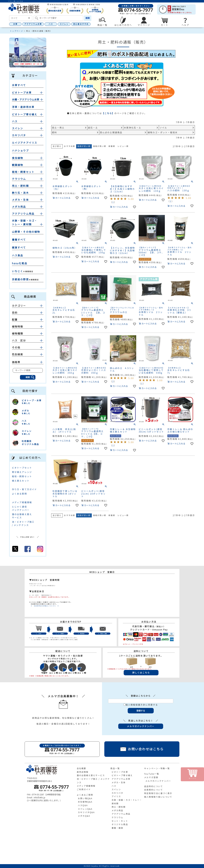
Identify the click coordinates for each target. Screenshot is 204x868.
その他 (28, 347)
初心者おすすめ (81, 24)
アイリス (116, 796)
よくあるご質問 (85, 795)
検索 (88, 18)
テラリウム (19, 179)
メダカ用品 (19, 207)
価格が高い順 (100, 146)
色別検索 (28, 354)
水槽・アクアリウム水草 (26, 100)
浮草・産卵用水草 (23, 107)
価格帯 (28, 362)
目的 (28, 313)
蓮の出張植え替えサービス (91, 775)
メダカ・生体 (20, 200)
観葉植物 (17, 165)
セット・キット (120, 821)
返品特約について (153, 786)
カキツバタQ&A (86, 812)
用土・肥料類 (20, 186)
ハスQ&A (83, 805)
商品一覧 (115, 768)
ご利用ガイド (84, 789)
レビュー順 (123, 146)
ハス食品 (17, 255)
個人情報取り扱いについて (158, 797)
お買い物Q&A (85, 798)
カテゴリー (28, 306)
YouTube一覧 (152, 774)
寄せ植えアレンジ (22, 472)
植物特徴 (28, 327)
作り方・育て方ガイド (24, 489)
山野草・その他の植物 (26, 232)
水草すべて (19, 85)
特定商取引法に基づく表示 (158, 793)
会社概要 (81, 768)
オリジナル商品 (120, 824)
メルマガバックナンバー (158, 781)
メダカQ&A (84, 816)
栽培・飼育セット (23, 172)
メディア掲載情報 (22, 502)
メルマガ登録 (151, 777)
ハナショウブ (20, 151)
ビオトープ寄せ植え (25, 114)
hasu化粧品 (20, 263)
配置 (28, 320)
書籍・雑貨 (117, 828)
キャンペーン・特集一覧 (157, 768)
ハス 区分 (28, 341)
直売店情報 (83, 772)
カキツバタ (19, 135)
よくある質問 (19, 494)
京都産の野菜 (20, 279)
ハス (51, 24)
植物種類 (28, 334)
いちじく (17, 271)
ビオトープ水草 (22, 93)
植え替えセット (21, 481)
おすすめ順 (69, 146)
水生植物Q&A (85, 802)
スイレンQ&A (85, 809)
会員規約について (153, 790)
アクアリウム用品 (23, 214)
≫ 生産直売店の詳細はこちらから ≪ (44, 606)
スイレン (64, 24)
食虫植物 (17, 158)
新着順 (112, 146)
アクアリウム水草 (33, 24)
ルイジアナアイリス (25, 143)
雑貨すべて (19, 248)
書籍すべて (19, 240)
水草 (15, 24)
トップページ (16, 31)
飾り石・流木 (20, 193)
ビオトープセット (22, 468)
